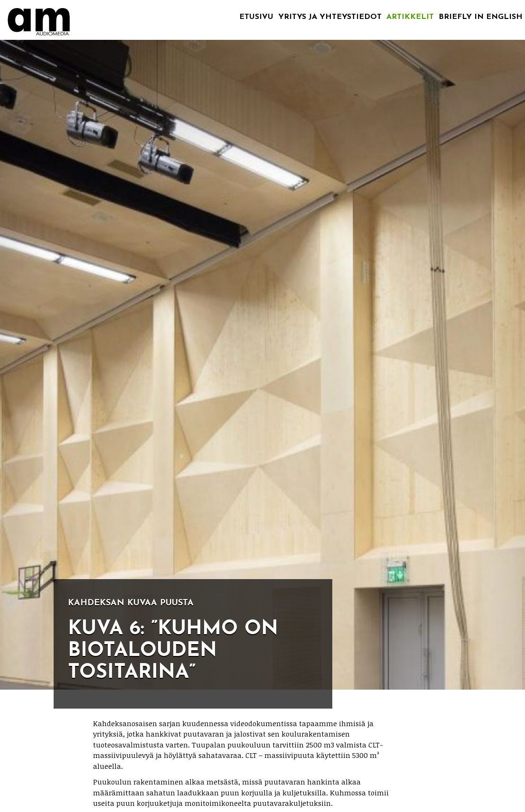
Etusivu (256, 17)
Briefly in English (481, 17)
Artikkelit (410, 17)
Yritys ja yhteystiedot (330, 17)
